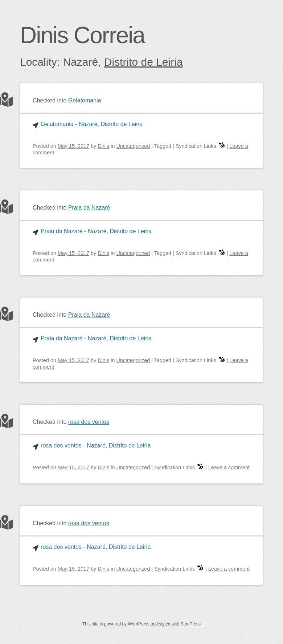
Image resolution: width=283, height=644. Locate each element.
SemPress (191, 624)
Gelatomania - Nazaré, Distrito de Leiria (92, 124)
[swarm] (222, 146)
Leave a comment (229, 467)
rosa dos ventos (89, 422)
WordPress (138, 624)
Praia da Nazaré (89, 208)
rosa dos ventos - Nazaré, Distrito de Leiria (96, 445)
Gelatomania (85, 100)
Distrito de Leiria (143, 62)
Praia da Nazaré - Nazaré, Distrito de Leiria (96, 231)
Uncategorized (133, 146)
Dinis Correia (82, 35)
